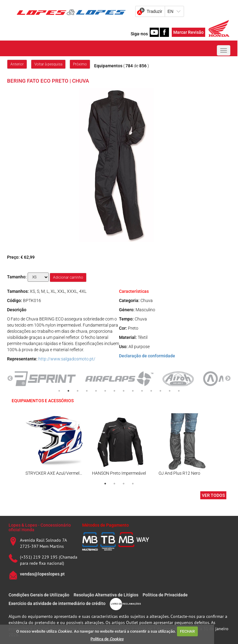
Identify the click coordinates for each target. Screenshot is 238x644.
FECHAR (187, 631)
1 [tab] (59, 391)
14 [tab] (179, 391)
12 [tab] (160, 391)
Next (228, 379)
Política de (107, 639)
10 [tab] (142, 391)
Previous (10, 379)
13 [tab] (170, 391)
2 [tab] (68, 391)
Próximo (80, 64)
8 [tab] (124, 391)
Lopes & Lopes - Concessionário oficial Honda (40, 527)
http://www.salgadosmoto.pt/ (67, 359)
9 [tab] (133, 391)
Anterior (17, 64)
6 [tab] (105, 391)
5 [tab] (96, 391)
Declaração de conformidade (147, 356)
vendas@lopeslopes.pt (42, 574)
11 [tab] (151, 391)
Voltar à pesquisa (48, 64)
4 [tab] (87, 391)
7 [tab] (114, 391)
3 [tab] (78, 391)
